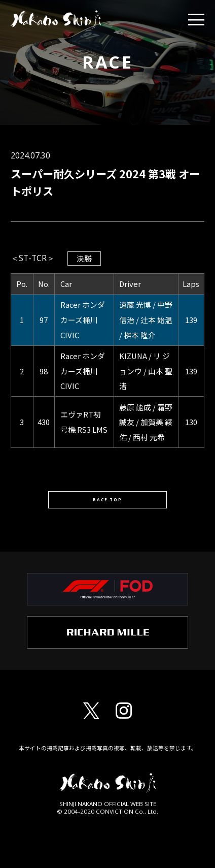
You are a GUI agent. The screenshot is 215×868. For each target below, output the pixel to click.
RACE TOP (107, 504)
